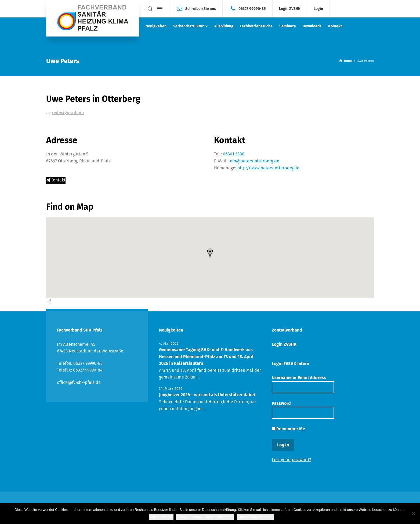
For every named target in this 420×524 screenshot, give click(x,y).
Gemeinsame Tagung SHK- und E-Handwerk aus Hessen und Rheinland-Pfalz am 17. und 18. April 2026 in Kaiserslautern (206, 356)
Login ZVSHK (290, 9)
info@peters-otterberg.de (254, 161)
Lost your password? (291, 460)
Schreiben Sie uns (201, 8)
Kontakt (56, 180)
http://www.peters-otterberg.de (268, 168)
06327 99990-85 (252, 8)
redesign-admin (68, 113)
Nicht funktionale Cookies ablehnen (205, 517)
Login (318, 9)
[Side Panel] (159, 9)
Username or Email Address (303, 384)
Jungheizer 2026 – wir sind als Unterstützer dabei (207, 395)
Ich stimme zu (161, 517)
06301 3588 (234, 154)
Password (303, 410)
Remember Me (288, 429)
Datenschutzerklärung (255, 517)
